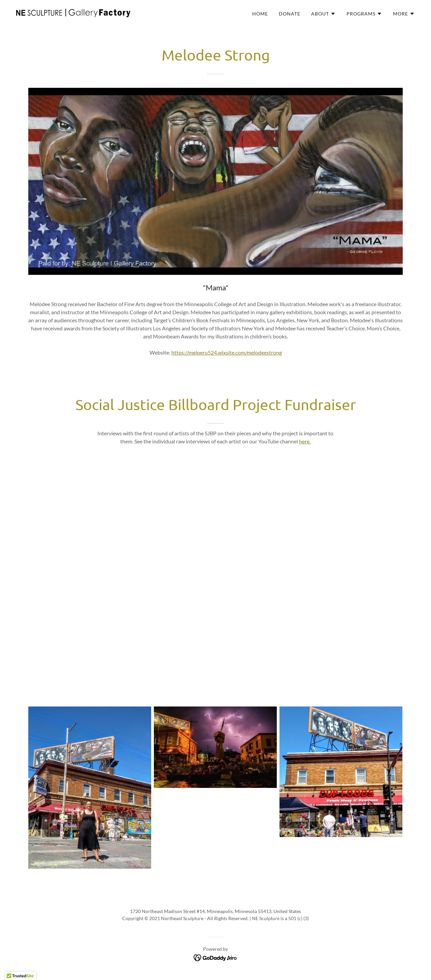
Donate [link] (290, 14)
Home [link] (260, 14)
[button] (323, 14)
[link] (73, 12)
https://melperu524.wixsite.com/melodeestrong (227, 352)
